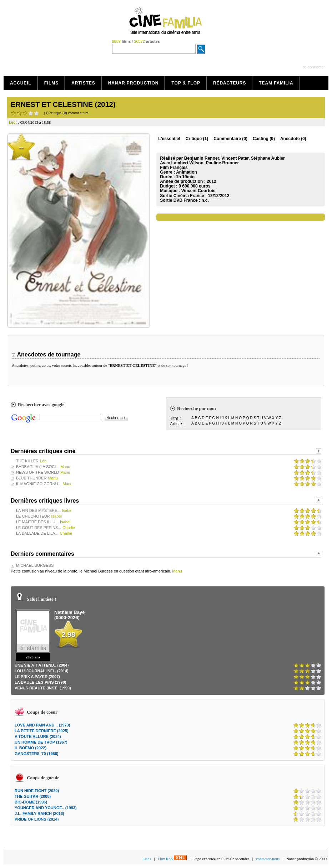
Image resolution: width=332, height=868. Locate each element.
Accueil (21, 83)
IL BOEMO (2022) (31, 748)
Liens (147, 859)
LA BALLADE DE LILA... (37, 533)
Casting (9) (264, 139)
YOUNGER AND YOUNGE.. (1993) (46, 808)
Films (52, 83)
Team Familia (276, 83)
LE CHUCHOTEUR (33, 516)
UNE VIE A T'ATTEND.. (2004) (42, 665)
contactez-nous (268, 859)
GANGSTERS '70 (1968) (36, 754)
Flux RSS (172, 859)
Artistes (83, 83)
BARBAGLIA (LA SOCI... (37, 467)
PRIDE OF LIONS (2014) (37, 819)
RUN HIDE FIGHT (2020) (37, 791)
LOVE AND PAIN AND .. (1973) (42, 725)
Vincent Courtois (198, 191)
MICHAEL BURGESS (35, 565)
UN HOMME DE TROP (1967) (41, 742)
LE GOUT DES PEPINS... (39, 528)
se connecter (314, 67)
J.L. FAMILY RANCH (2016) (39, 813)
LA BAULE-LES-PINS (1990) (40, 682)
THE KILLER (27, 461)
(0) (230, 139)
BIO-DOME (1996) (31, 802)
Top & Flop (186, 83)
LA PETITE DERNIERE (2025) (42, 731)
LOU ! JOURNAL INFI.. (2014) (42, 671)
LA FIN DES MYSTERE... (38, 510)
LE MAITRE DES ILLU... (37, 522)
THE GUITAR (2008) (33, 796)
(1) (197, 139)
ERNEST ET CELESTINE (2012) (63, 104)
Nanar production (134, 83)
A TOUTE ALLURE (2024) (38, 736)
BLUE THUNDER (31, 478)
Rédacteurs (230, 83)
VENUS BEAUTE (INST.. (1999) (43, 688)
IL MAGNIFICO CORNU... (39, 484)
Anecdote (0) (293, 139)
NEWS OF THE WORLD (37, 472)
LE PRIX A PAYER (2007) (37, 677)
